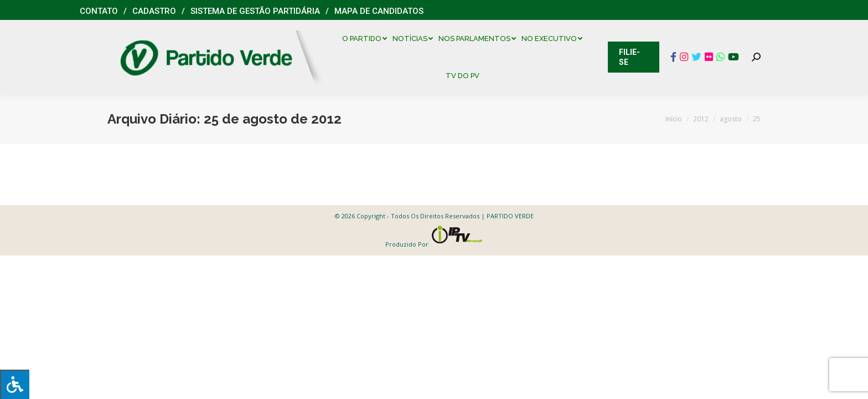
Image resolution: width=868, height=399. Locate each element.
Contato (99, 11)
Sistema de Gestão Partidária (255, 11)
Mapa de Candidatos (379, 11)
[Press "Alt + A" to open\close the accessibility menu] (15, 384)
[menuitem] (367, 39)
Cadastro (154, 11)
